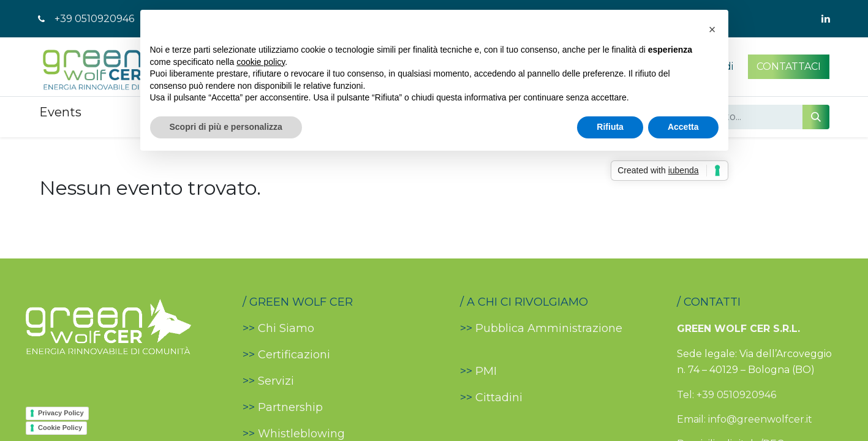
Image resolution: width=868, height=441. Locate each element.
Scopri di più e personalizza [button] (226, 127)
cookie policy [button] (261, 62)
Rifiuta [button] (610, 127)
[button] (712, 29)
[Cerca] (816, 117)
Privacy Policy (61, 413)
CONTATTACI (789, 66)
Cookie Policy (60, 428)
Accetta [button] (683, 127)
